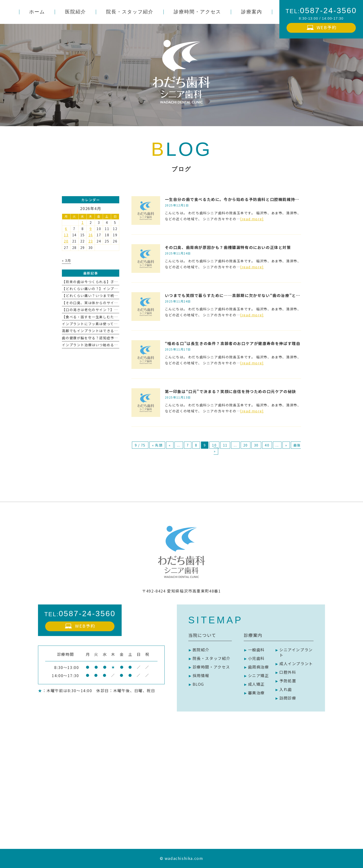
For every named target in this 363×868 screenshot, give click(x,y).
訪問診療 (288, 698)
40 (267, 445)
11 (225, 445)
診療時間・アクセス (211, 667)
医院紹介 (201, 650)
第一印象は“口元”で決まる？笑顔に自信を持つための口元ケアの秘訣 (230, 391)
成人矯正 (256, 684)
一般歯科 (256, 650)
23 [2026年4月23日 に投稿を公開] (91, 241)
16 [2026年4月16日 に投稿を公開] (91, 235)
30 (256, 445)
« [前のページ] (170, 445)
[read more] (252, 219)
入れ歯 (286, 689)
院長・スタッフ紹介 (211, 658)
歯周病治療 (259, 667)
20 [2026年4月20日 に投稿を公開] (66, 241)
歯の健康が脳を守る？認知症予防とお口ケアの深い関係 (108, 338)
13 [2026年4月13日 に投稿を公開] (66, 235)
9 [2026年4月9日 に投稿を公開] (91, 229)
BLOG (198, 684)
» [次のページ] (286, 445)
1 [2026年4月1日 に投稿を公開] (83, 222)
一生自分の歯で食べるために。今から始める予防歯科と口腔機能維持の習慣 (236, 199)
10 (214, 445)
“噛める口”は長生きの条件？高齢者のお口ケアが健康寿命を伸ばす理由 (233, 343)
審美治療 (256, 693)
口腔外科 (288, 672)
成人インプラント (296, 663)
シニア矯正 (259, 675)
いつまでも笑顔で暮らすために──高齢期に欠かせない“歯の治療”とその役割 (239, 295)
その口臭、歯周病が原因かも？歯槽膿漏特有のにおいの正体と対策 (228, 247)
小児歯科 (256, 658)
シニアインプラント (296, 652)
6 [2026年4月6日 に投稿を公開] (66, 229)
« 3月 (66, 260)
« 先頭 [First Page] (157, 445)
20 (246, 445)
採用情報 (201, 675)
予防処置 (288, 681)
